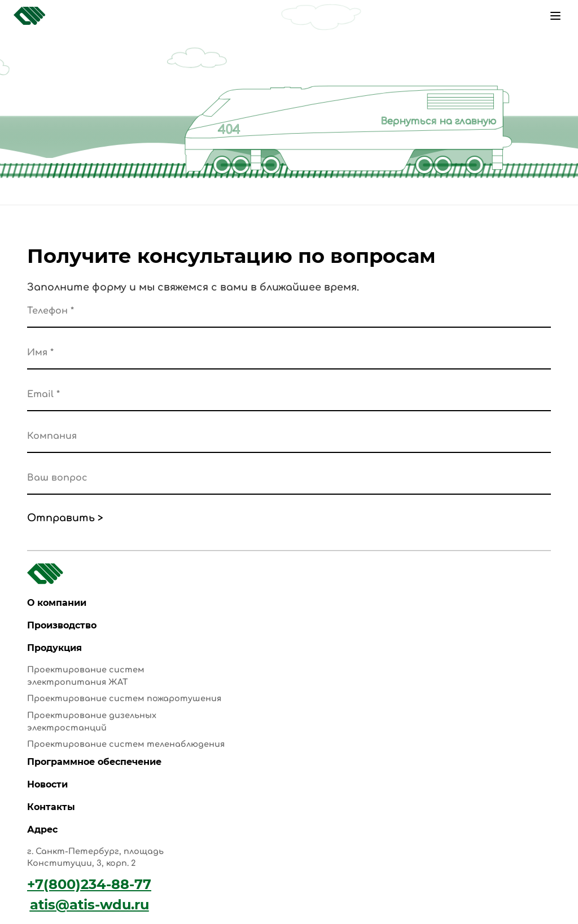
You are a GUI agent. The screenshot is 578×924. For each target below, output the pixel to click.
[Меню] (555, 16)
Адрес (42, 830)
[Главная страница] (29, 16)
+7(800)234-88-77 (89, 884)
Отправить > (65, 518)
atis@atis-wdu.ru (89, 905)
